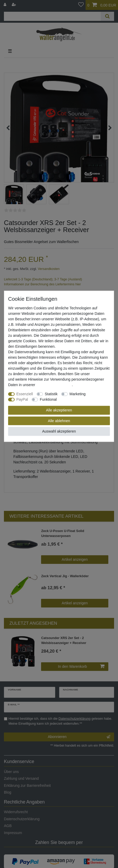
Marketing (78, 394)
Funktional (48, 399)
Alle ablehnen (59, 421)
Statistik (51, 394)
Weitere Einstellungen (78, 399)
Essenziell (25, 394)
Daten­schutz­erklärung (54, 385)
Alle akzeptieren (59, 410)
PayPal (22, 399)
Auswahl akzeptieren (59, 431)
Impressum (100, 374)
